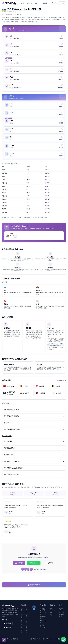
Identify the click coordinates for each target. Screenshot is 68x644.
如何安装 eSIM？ (34, 455)
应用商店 (7, 623)
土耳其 (26, 626)
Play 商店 (8, 627)
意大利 (22, 616)
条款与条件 (49, 639)
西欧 (11, 14)
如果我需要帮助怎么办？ (34, 475)
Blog (36, 3)
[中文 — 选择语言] (54, 3)
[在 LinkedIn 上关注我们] (59, 639)
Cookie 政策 (41, 639)
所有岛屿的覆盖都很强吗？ (34, 410)
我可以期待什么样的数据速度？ (34, 468)
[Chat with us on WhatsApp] (63, 639)
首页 (3, 14)
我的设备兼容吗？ (34, 448)
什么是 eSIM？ (34, 441)
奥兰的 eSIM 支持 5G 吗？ (34, 429)
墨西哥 (22, 626)
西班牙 (26, 610)
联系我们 (19, 563)
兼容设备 (62, 612)
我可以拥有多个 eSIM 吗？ (34, 461)
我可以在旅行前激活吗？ (34, 416)
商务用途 (30, 3)
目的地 (22, 3)
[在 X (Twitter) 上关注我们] (55, 639)
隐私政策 (33, 639)
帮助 (51, 615)
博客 (51, 612)
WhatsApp (34, 563)
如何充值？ (34, 423)
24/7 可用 (49, 563)
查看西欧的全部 (61, 380)
